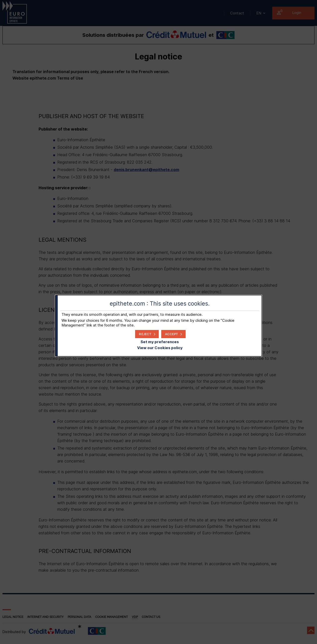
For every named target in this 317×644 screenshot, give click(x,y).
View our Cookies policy (160, 348)
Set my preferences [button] (160, 342)
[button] (173, 334)
